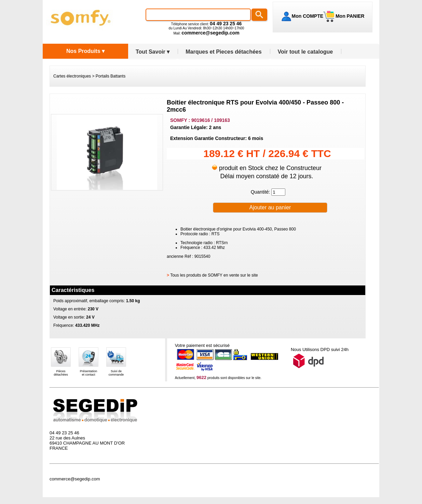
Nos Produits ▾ (85, 51)
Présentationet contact (89, 373)
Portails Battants (111, 76)
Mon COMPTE (308, 16)
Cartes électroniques (72, 76)
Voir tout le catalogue (305, 52)
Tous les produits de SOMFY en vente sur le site (214, 275)
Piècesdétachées (61, 373)
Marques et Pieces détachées (223, 52)
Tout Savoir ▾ (153, 52)
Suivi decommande (116, 373)
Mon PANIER (349, 16)
